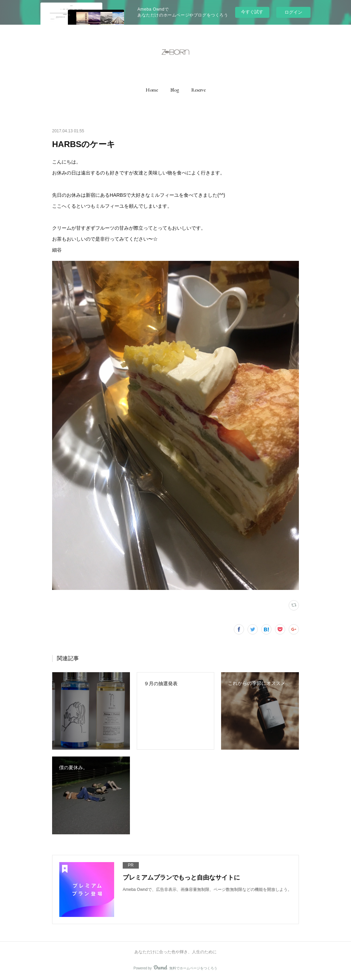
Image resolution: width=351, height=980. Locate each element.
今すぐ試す (252, 12)
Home (152, 90)
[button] (152, 90)
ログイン (293, 12)
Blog (175, 90)
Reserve (198, 90)
